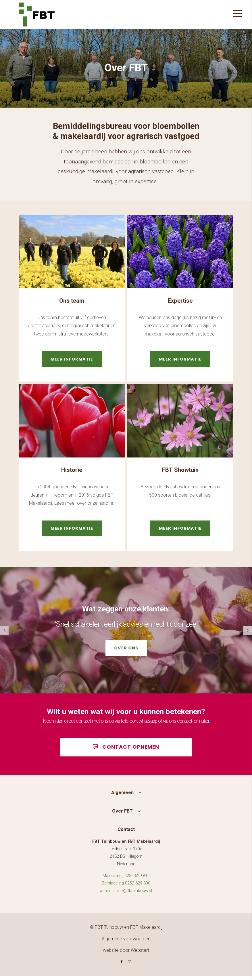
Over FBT (122, 815)
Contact (126, 833)
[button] (248, 630)
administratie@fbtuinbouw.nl (126, 894)
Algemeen (122, 796)
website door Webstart (126, 954)
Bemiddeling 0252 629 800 (126, 887)
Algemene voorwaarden (126, 942)
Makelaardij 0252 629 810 (126, 879)
